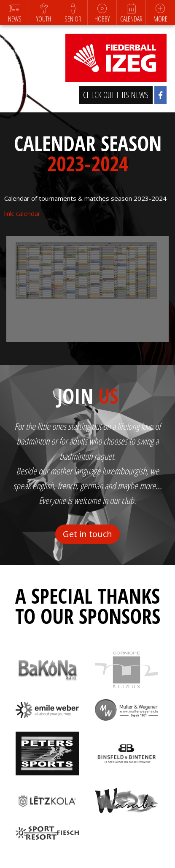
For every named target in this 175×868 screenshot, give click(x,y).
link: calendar (22, 213)
